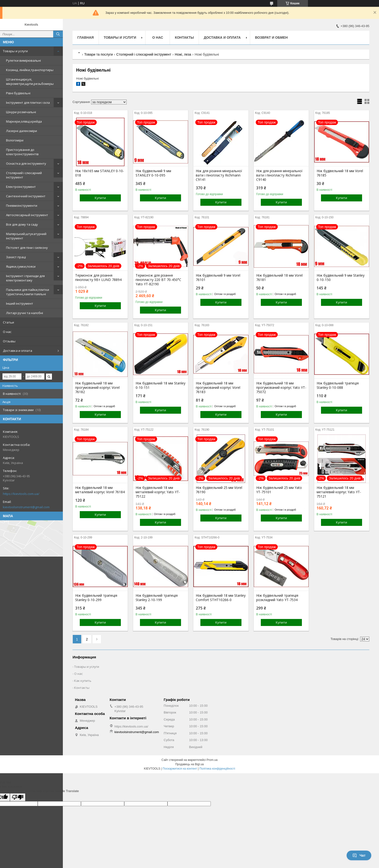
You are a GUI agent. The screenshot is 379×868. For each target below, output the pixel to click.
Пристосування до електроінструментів (22, 152)
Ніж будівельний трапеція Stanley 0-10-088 (338, 385)
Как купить (83, 681)
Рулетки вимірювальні (23, 60)
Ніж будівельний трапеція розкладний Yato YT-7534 (277, 598)
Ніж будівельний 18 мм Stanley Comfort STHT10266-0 (221, 598)
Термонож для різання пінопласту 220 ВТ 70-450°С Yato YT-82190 (158, 280)
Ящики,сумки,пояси (21, 266)
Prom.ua (212, 760)
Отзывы (9, 341)
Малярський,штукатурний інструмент (26, 236)
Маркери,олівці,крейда (24, 121)
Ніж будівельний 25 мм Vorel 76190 (219, 490)
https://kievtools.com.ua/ (21, 494)
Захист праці (16, 257)
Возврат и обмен (271, 37)
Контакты (184, 37)
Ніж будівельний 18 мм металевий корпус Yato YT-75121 (339, 492)
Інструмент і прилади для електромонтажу (25, 278)
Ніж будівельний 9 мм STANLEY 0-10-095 (153, 173)
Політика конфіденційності (217, 769)
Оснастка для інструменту (26, 163)
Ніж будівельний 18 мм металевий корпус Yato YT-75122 (158, 492)
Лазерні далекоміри (22, 131)
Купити (100, 198)
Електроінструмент (21, 187)
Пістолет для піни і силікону (27, 248)
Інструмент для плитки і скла (28, 103)
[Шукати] (58, 34)
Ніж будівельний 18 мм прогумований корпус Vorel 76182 (97, 388)
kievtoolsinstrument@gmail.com (26, 507)
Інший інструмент (20, 303)
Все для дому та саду (22, 224)
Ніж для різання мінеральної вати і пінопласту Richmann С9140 (279, 175)
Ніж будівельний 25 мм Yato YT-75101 (279, 490)
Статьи (8, 322)
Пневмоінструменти (22, 206)
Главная (86, 37)
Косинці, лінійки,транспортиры (30, 70)
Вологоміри (15, 140)
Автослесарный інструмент (27, 215)
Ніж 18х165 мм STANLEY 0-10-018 (100, 173)
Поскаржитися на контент (180, 769)
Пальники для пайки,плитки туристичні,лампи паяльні (28, 292)
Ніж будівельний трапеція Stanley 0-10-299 (96, 598)
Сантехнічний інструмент (26, 196)
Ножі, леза (183, 54)
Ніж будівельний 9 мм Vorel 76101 (218, 278)
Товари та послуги (98, 54)
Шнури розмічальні (21, 112)
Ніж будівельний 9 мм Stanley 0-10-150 (341, 278)
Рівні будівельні (18, 93)
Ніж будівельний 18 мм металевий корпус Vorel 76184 (100, 490)
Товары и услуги (15, 51)
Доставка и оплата (18, 351)
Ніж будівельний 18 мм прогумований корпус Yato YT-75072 (281, 388)
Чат (359, 855)
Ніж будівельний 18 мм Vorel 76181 (279, 278)
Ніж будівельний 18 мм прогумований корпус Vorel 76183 (218, 388)
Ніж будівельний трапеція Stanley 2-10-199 (157, 598)
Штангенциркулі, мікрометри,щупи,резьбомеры (30, 81)
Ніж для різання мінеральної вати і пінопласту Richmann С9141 (219, 175)
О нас (7, 332)
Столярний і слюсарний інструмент (24, 175)
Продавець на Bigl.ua (189, 764)
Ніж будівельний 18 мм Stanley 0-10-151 (160, 385)
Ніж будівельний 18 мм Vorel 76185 (340, 173)
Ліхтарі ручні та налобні (25, 313)
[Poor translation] (18, 797)
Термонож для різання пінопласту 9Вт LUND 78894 (98, 278)
